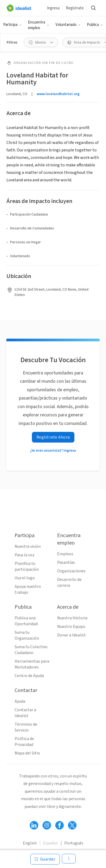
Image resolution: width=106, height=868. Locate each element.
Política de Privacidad (24, 742)
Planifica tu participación (27, 566)
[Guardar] (45, 859)
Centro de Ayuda (29, 676)
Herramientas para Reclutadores (32, 664)
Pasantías (66, 562)
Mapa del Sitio (27, 753)
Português (74, 843)
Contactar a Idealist (25, 713)
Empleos (65, 554)
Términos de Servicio (26, 727)
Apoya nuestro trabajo (28, 589)
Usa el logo (25, 578)
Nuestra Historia (72, 618)
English (30, 843)
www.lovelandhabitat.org (58, 94)
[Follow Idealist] (34, 825)
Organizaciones (71, 571)
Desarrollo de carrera (69, 582)
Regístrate (75, 8)
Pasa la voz (25, 555)
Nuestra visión (28, 546)
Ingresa (53, 8)
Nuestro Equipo (71, 627)
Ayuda (20, 701)
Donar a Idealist (71, 635)
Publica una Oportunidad (26, 621)
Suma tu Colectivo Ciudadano (31, 650)
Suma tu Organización (27, 635)
